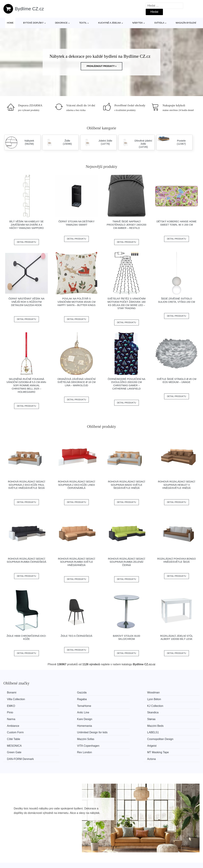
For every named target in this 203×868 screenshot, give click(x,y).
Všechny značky (94, 852)
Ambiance (165, 712)
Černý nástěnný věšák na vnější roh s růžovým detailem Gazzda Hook (27, 302)
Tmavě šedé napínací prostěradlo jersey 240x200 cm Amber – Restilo (126, 225)
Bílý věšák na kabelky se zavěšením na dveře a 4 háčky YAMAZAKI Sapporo (26, 225)
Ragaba (13, 699)
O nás (166, 860)
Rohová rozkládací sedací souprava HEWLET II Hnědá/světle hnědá (177, 485)
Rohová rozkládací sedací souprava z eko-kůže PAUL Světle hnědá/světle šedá (26, 485)
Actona (163, 738)
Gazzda (63, 692)
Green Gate (166, 731)
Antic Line (114, 705)
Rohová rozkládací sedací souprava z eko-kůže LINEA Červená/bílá (77, 485)
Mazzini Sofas (117, 725)
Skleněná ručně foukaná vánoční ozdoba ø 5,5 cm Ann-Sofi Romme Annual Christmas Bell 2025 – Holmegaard (26, 385)
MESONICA (15, 731)
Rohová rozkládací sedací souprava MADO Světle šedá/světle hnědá (126, 485)
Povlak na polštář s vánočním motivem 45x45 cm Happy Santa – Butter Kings (76, 302)
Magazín (89, 860)
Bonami (12, 692)
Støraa (113, 712)
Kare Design (66, 712)
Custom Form (117, 718)
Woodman (115, 692)
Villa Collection (168, 692)
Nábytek (138, 23)
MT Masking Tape (69, 738)
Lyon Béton (65, 699)
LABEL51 (14, 725)
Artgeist (113, 731)
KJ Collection (16, 705)
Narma (12, 712)
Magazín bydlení (186, 23)
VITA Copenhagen (69, 731)
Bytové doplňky (33, 23)
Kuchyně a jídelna (110, 23)
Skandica (164, 705)
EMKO (112, 699)
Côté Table (65, 725)
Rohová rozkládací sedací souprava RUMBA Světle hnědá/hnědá (77, 562)
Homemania (15, 718)
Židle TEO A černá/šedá (77, 636)
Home (10, 23)
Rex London (15, 738)
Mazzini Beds (66, 718)
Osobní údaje (170, 852)
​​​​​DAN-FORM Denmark (122, 738)
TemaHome (166, 699)
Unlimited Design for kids (174, 718)
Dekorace (61, 23)
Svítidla (159, 23)
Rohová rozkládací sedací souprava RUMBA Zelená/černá (126, 562)
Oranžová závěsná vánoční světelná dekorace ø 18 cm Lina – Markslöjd (77, 382)
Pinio (61, 705)
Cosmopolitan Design (172, 725)
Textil (83, 23)
